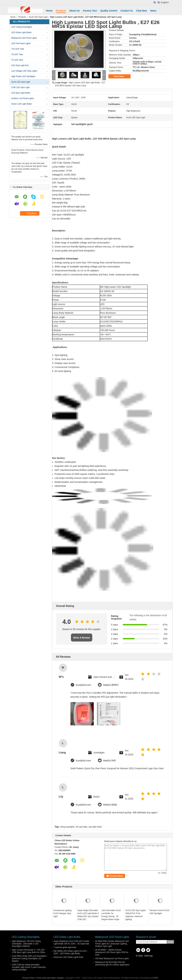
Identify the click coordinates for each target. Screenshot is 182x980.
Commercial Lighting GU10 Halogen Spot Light (62, 913)
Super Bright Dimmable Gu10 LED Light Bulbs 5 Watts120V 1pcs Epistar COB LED (88, 915)
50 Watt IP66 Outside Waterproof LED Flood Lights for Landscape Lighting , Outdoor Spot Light (112, 944)
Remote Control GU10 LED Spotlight (159, 912)
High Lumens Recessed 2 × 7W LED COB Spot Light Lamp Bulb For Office (29, 951)
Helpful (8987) (111, 685)
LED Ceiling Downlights (22, 27)
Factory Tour (90, 11)
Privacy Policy (28, 978)
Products (61, 11)
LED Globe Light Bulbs (21, 32)
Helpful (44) (109, 761)
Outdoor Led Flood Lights (23, 98)
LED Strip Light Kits (20, 65)
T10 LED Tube (18, 49)
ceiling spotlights (67, 827)
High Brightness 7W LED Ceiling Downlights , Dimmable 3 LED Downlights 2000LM (26, 944)
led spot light (82, 827)
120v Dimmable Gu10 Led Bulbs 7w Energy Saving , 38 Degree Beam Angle (111, 915)
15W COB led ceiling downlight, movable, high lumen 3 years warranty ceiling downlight (29, 967)
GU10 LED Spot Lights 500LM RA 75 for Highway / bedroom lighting (136, 915)
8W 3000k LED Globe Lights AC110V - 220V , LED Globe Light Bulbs (71, 952)
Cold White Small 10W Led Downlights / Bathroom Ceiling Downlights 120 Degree (30, 959)
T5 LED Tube (17, 60)
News (153, 11)
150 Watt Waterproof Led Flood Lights (112, 959)
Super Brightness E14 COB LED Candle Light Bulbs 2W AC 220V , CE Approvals (71, 942)
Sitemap (148, 956)
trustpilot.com (83, 685)
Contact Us (127, 11)
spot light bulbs (95, 827)
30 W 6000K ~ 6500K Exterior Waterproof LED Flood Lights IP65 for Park (112, 952)
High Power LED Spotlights (23, 76)
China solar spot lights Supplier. (51, 978)
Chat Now (142, 11)
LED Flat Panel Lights (21, 43)
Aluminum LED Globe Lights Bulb (68, 957)
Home (49, 11)
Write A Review (82, 638)
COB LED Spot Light (20, 87)
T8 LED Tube (17, 54)
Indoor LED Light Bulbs (22, 104)
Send (170, 942)
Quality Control (109, 11)
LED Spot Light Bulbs (21, 93)
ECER (155, 978)
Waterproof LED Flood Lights (24, 38)
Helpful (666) (110, 805)
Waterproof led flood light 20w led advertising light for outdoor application (112, 963)
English (165, 2)
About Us (74, 11)
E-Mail (139, 956)
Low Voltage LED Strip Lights (24, 71)
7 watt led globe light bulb (65, 947)
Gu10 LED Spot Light (38, 17)
